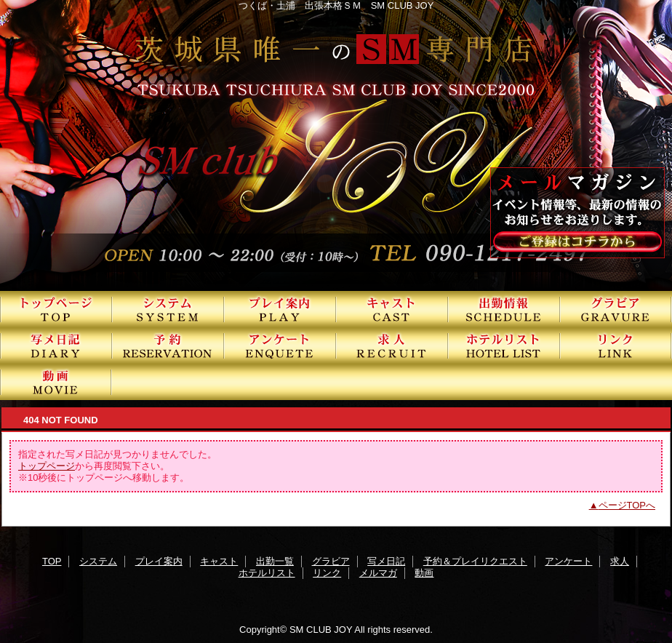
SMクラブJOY (336, 145)
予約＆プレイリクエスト (168, 346)
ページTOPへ (627, 505)
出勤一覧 (504, 309)
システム (168, 309)
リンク (616, 346)
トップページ (47, 466)
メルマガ (378, 573)
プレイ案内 (280, 309)
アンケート (280, 346)
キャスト (392, 309)
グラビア (616, 309)
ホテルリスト (504, 346)
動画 (56, 382)
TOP (56, 309)
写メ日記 (56, 346)
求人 (392, 346)
